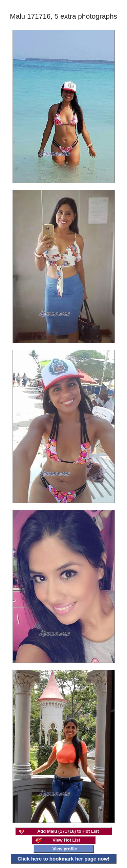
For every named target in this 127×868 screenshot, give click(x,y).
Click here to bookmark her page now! (64, 859)
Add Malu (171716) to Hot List (68, 831)
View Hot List (66, 840)
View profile (65, 849)
